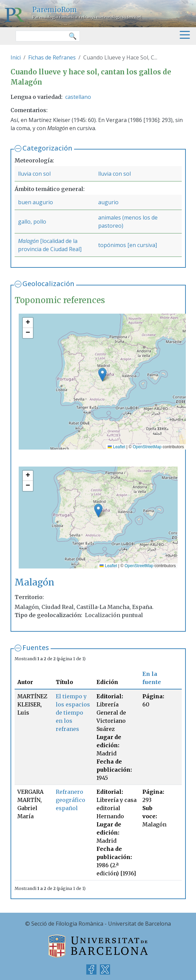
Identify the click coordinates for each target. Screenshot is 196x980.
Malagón (28, 241)
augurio (108, 202)
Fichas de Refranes (52, 57)
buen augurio (35, 202)
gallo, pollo (32, 222)
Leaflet (116, 447)
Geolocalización (48, 284)
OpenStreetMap (147, 447)
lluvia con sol (34, 174)
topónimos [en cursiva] (128, 245)
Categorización (47, 148)
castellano (78, 97)
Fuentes (36, 647)
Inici (16, 57)
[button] (102, 375)
